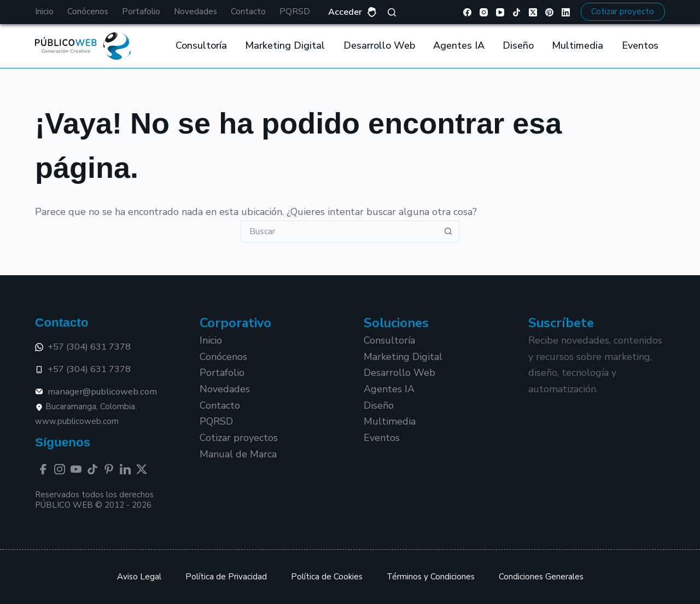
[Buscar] (392, 12)
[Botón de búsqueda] (448, 231)
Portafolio (141, 11)
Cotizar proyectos (239, 438)
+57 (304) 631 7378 (83, 347)
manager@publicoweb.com (96, 391)
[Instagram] (484, 12)
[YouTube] (500, 12)
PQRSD (295, 11)
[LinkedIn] (566, 12)
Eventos (640, 45)
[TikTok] (517, 12)
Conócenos (88, 11)
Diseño (518, 45)
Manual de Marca (238, 454)
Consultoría (201, 45)
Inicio (44, 11)
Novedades (196, 11)
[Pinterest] (549, 12)
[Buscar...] (339, 231)
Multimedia (577, 45)
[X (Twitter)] (533, 12)
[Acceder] (352, 12)
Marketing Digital (285, 45)
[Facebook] (467, 12)
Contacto (248, 11)
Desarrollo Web (379, 45)
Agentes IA (459, 45)
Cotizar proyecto (623, 11)
